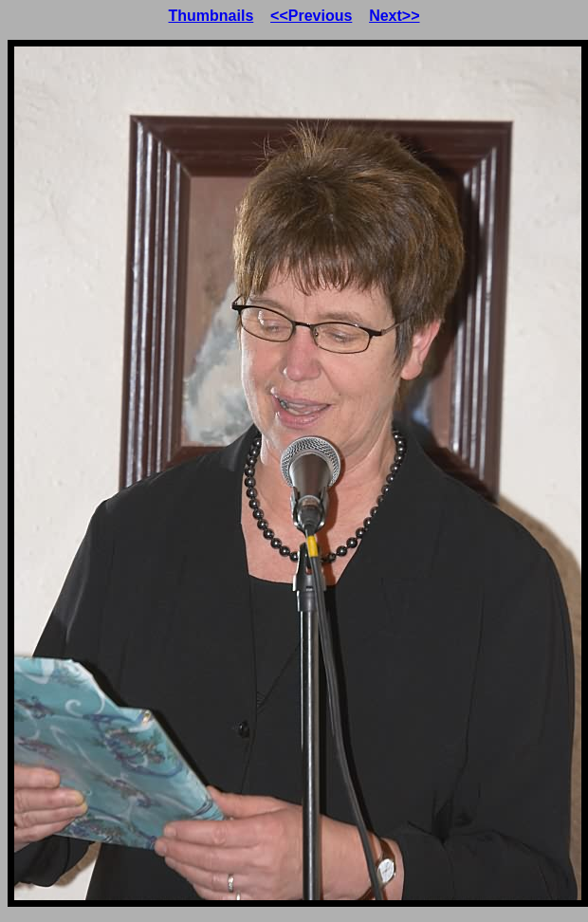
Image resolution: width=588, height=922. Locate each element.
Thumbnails (211, 16)
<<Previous (311, 16)
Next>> (394, 16)
